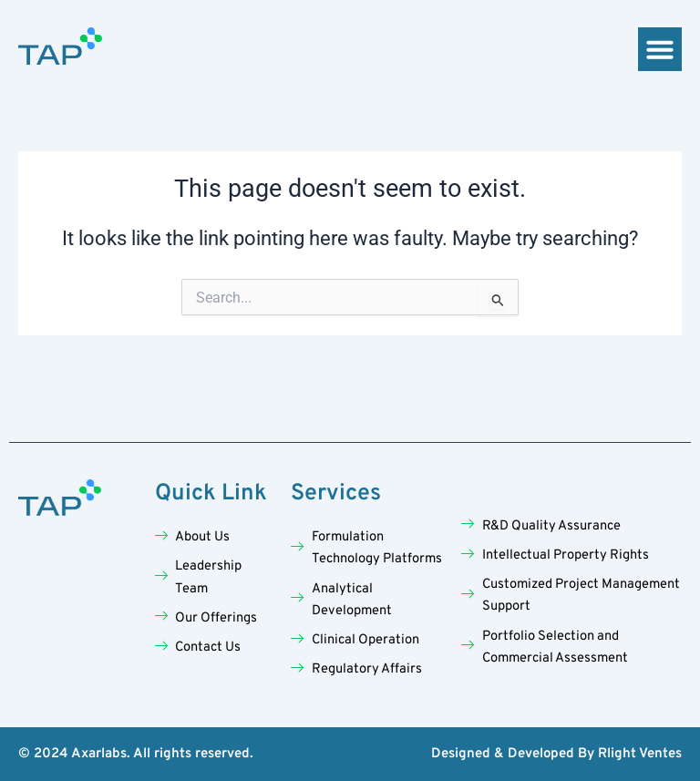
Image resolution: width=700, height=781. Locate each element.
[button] (660, 49)
